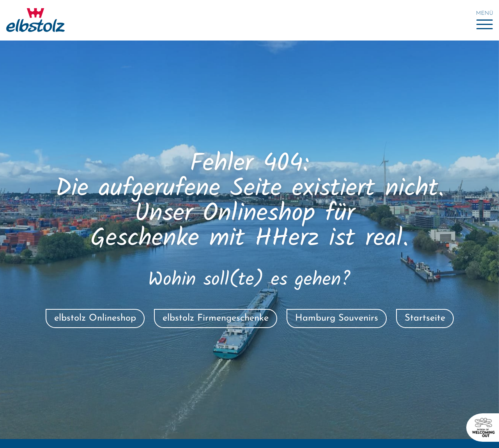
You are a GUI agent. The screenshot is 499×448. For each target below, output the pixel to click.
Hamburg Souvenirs (337, 318)
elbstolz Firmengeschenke (216, 318)
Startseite (425, 318)
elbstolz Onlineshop (95, 318)
